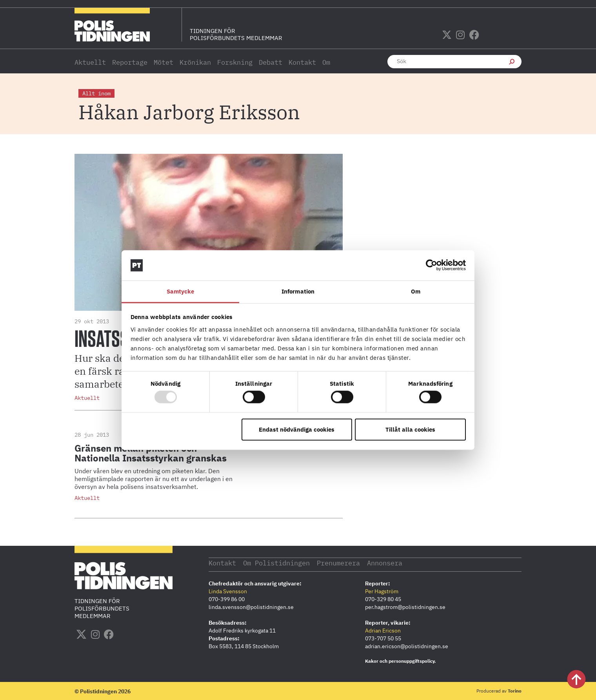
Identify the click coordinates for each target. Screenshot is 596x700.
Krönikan (195, 62)
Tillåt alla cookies (410, 429)
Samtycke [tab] (181, 291)
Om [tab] (416, 291)
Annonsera (404, 562)
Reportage (130, 62)
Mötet (164, 62)
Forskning (235, 62)
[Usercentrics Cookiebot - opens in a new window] (432, 265)
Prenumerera (352, 562)
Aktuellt (90, 62)
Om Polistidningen (284, 562)
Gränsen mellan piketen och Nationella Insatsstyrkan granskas (151, 453)
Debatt (271, 62)
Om (326, 62)
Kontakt (302, 62)
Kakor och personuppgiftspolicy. (401, 661)
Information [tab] (298, 291)
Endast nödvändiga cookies (297, 429)
